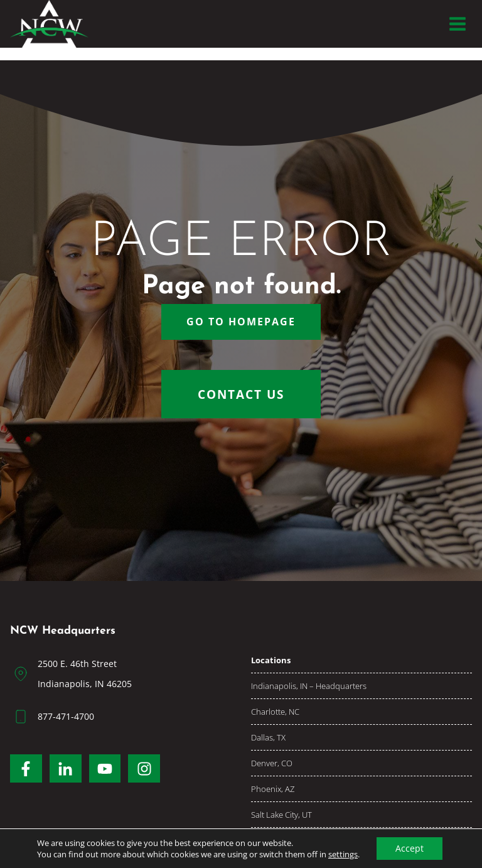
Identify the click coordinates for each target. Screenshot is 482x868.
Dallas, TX (268, 737)
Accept (410, 848)
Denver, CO (272, 763)
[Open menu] (457, 24)
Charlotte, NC (275, 712)
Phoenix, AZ (273, 789)
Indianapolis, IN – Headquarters (309, 686)
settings (343, 854)
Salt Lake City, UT (281, 815)
